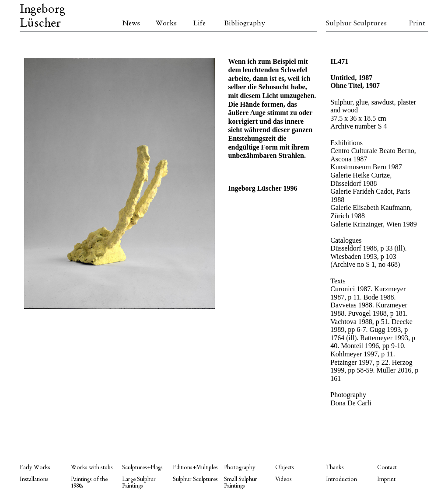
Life (199, 24)
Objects (285, 468)
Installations (34, 479)
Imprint (386, 479)
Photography (240, 468)
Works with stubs (92, 468)
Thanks (335, 468)
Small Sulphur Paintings (241, 483)
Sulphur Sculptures (352, 24)
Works (166, 24)
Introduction (341, 479)
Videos (283, 479)
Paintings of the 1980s (89, 483)
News (131, 24)
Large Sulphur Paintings (139, 483)
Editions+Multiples (195, 468)
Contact (387, 468)
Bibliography (245, 24)
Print (417, 24)
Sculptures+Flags (142, 468)
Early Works (35, 468)
